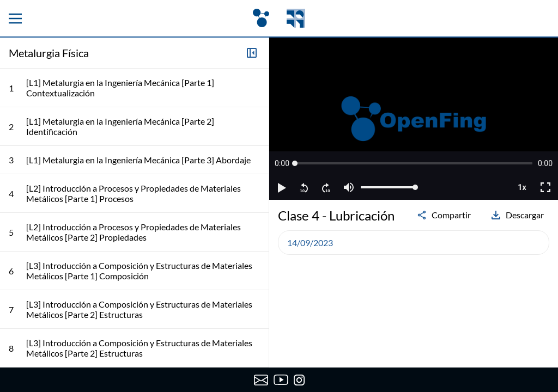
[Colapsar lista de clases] (252, 53)
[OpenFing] (279, 18)
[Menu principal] (15, 19)
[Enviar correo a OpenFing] (261, 380)
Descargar (517, 215)
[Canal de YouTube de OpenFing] (281, 380)
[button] (282, 163)
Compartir (444, 215)
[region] (414, 119)
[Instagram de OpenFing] (299, 380)
